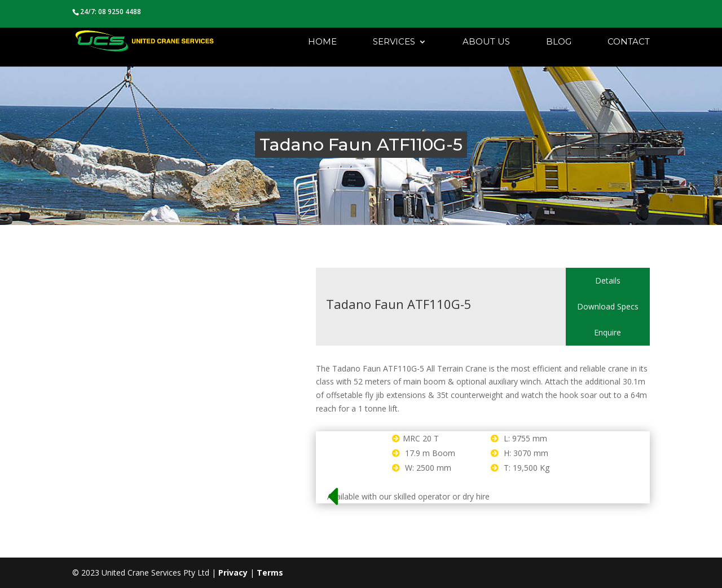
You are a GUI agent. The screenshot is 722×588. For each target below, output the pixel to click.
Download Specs (608, 306)
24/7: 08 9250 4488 (111, 12)
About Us (486, 42)
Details (608, 280)
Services (394, 42)
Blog (559, 42)
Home (322, 42)
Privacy (233, 572)
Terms (270, 572)
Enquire (607, 332)
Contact (629, 42)
